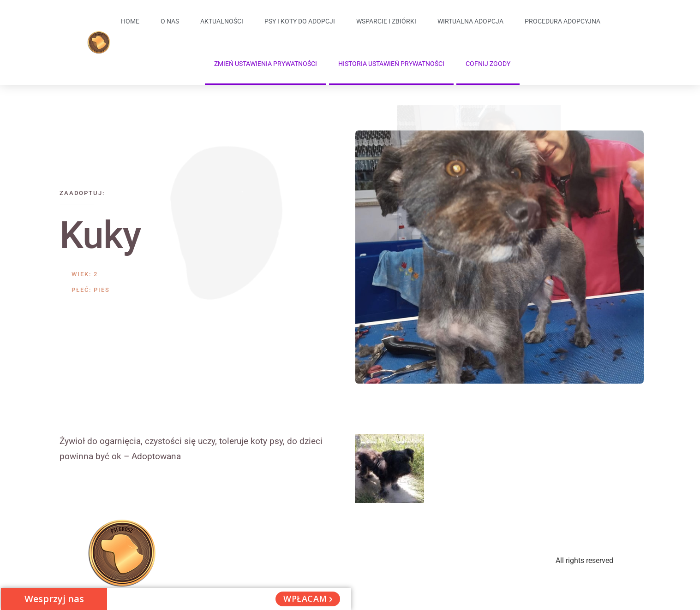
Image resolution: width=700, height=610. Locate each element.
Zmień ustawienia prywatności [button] (266, 64)
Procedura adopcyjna (562, 21)
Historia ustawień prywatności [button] (391, 64)
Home (130, 21)
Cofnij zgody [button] (488, 64)
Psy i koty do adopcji (300, 21)
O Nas (170, 21)
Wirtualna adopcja (470, 21)
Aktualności (222, 21)
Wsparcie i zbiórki (386, 21)
